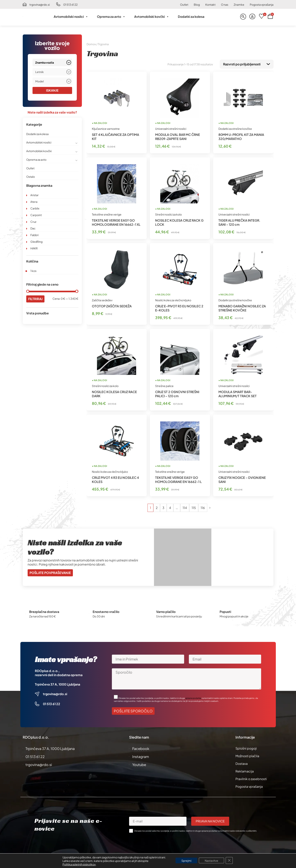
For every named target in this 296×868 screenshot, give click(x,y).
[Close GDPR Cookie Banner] (229, 861)
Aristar (34, 195)
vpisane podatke (193, 697)
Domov (91, 44)
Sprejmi (186, 861)
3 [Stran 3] (163, 507)
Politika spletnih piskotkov (79, 864)
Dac (33, 228)
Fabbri (34, 235)
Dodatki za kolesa (191, 17)
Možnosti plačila (247, 755)
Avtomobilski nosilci (71, 17)
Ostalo (31, 177)
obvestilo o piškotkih (246, 830)
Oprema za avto (111, 17)
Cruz (33, 222)
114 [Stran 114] (185, 507)
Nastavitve (211, 861)
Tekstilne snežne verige (107, 214)
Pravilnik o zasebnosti (251, 778)
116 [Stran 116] (203, 507)
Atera (34, 202)
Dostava (242, 763)
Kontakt (210, 5)
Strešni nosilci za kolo (168, 214)
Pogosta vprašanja (262, 5)
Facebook (141, 748)
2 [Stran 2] (157, 507)
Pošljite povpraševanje (50, 572)
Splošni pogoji (246, 748)
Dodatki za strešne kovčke (235, 128)
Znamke (239, 5)
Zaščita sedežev (102, 299)
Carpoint (36, 215)
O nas (225, 5)
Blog (197, 5)
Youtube (139, 764)
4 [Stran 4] (170, 507)
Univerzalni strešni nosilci (171, 128)
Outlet (184, 5)
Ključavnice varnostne (106, 128)
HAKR (34, 248)
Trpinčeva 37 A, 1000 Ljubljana (57, 683)
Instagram (141, 756)
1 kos (33, 271)
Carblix (35, 208)
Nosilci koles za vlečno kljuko (173, 299)
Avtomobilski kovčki (152, 17)
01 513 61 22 (70, 5)
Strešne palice (164, 385)
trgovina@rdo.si (40, 5)
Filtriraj (35, 299)
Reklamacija (245, 770)
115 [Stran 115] (194, 507)
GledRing (36, 242)
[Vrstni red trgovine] (247, 64)
